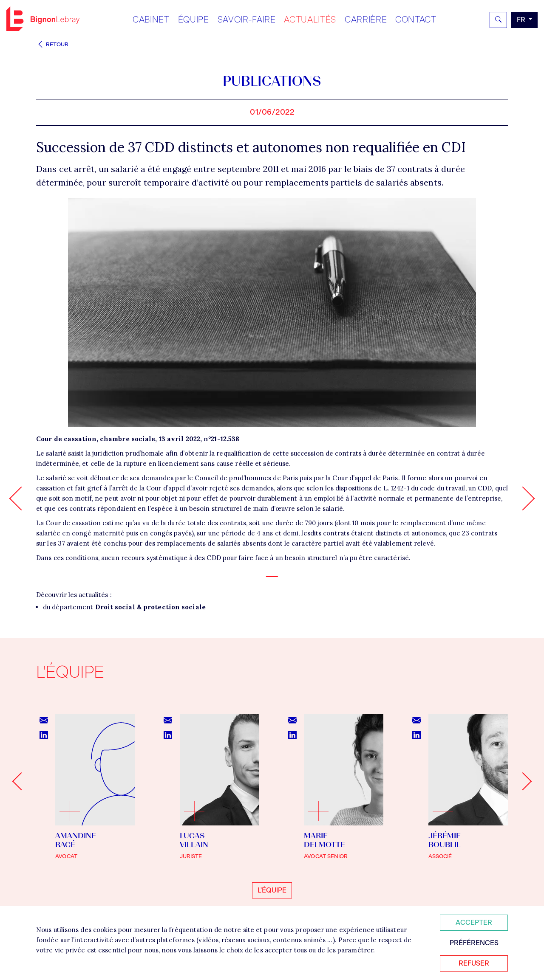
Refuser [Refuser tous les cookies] (474, 963)
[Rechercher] (498, 20)
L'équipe (272, 890)
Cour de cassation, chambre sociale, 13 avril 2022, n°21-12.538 (138, 439)
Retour (52, 44)
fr (522, 20)
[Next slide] (523, 781)
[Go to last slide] (21, 781)
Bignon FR (43, 19)
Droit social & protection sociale (150, 607)
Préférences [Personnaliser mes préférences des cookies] (474, 943)
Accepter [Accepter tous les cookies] (474, 922)
